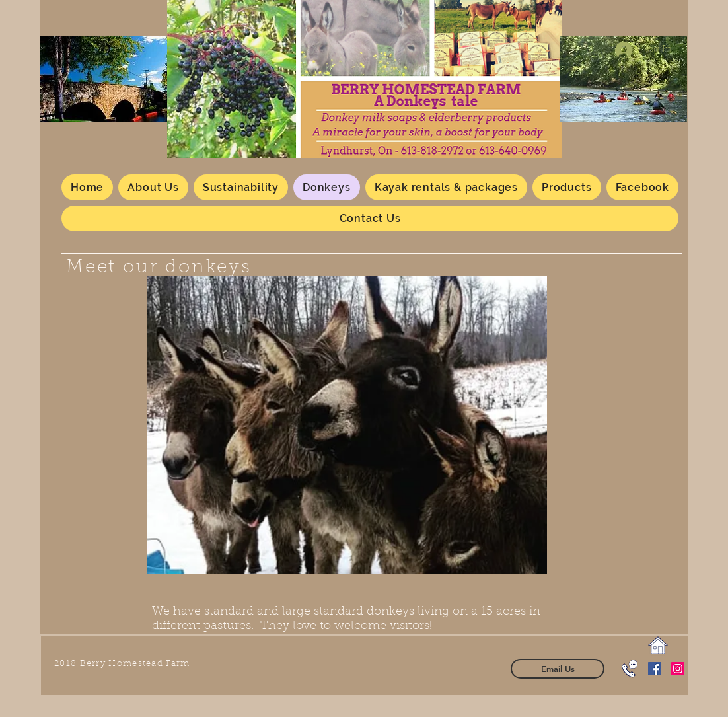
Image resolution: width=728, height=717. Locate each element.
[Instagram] (678, 669)
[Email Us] (558, 669)
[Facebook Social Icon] (655, 669)
